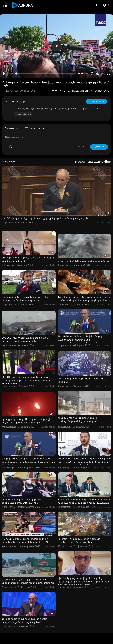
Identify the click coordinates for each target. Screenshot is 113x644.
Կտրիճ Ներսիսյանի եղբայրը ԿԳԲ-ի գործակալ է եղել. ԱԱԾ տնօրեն (23, 501)
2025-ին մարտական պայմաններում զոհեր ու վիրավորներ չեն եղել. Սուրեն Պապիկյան (84, 501)
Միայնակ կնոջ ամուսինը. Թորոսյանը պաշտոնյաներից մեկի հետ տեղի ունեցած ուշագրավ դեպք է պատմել (83, 582)
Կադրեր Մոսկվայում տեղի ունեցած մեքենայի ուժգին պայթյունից (79, 541)
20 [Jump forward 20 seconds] (92, 74)
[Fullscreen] (109, 74)
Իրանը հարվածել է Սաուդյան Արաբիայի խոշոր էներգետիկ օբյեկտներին (26, 421)
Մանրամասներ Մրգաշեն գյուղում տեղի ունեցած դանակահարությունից (25, 299)
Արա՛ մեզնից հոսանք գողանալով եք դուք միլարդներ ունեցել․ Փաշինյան (45, 218)
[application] (56, 46)
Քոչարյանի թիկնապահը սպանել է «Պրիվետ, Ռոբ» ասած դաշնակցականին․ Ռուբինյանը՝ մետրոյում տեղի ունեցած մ (84, 462)
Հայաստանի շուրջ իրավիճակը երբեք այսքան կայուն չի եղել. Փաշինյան (24, 621)
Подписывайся (96, 101)
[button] (106, 5)
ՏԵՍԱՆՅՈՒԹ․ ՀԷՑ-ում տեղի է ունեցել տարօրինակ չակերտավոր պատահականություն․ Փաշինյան (80, 340)
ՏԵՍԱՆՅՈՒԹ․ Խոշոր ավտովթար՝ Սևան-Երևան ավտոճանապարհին (25, 339)
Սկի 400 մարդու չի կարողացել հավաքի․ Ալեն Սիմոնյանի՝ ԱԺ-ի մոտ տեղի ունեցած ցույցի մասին (27, 380)
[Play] (4, 74)
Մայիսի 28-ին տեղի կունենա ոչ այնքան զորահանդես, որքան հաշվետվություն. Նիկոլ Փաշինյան (28, 462)
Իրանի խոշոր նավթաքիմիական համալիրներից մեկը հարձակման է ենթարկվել (79, 421)
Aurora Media (16, 102)
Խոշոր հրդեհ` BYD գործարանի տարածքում (84, 261)
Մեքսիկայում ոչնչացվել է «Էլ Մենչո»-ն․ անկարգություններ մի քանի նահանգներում (28, 581)
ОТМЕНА (82, 147)
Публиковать (99, 147)
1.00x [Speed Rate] (87, 74)
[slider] (46, 74)
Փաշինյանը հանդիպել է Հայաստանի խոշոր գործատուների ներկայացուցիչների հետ (84, 299)
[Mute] (98, 74)
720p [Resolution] (103, 74)
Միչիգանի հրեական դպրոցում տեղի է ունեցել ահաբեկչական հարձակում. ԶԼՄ (26, 541)
